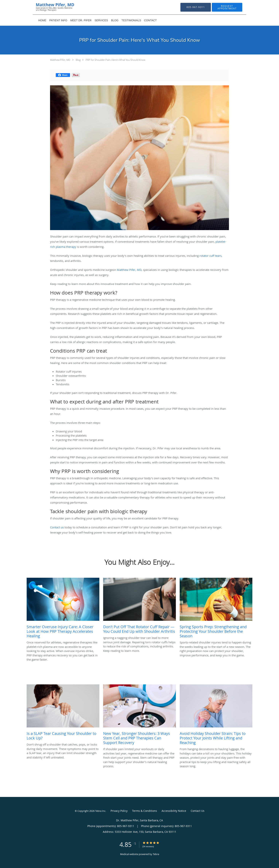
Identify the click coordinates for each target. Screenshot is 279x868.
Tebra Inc (100, 811)
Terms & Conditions (145, 811)
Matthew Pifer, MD (60, 60)
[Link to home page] (49, 7)
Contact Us (198, 811)
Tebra (156, 854)
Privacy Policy (119, 811)
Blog (78, 60)
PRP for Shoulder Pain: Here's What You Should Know (115, 60)
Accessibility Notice (174, 811)
